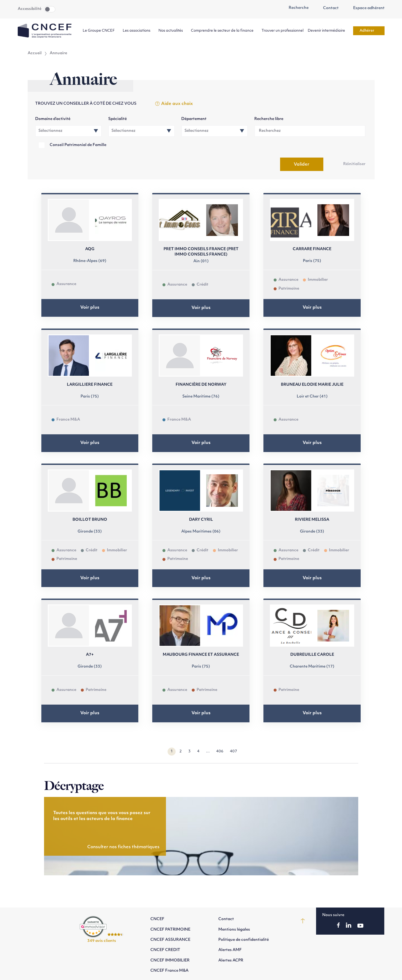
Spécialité (117, 119)
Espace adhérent (366, 8)
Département (194, 119)
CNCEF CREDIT (165, 950)
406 (220, 751)
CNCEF (157, 919)
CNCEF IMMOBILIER (170, 961)
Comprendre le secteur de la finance (224, 31)
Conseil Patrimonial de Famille (78, 145)
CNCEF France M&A (169, 971)
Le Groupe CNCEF (101, 31)
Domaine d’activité (53, 119)
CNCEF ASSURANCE (170, 940)
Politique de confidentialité (244, 940)
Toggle (50, 9)
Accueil (35, 53)
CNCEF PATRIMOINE (170, 930)
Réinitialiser (354, 164)
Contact (328, 8)
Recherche (296, 8)
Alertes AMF (230, 950)
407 (233, 751)
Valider (302, 165)
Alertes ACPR (231, 961)
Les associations (138, 31)
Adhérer (369, 31)
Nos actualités (173, 31)
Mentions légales (234, 930)
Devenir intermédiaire (328, 31)
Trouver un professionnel (283, 31)
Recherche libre (269, 119)
